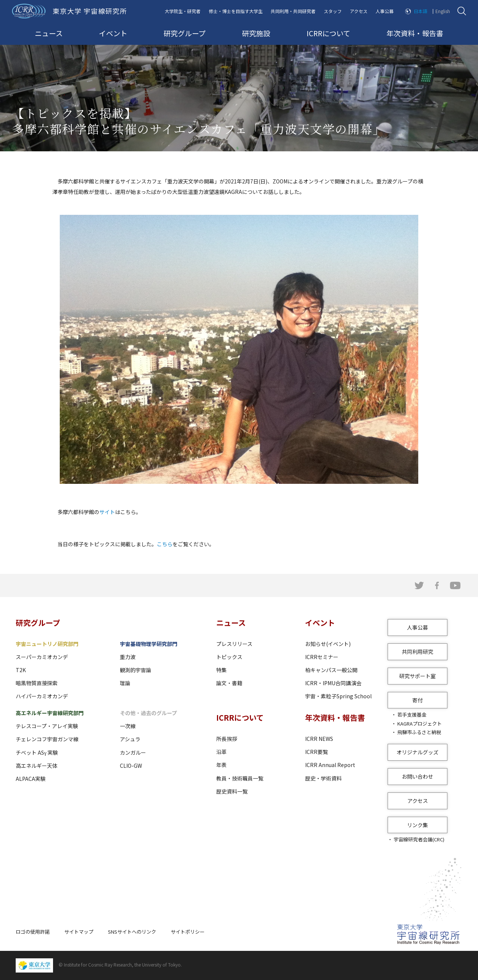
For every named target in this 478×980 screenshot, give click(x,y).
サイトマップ (79, 932)
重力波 (128, 657)
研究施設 (256, 33)
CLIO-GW (131, 766)
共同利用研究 (418, 652)
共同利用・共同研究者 (293, 11)
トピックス (229, 657)
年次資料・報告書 (415, 33)
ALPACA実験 (31, 779)
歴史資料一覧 (232, 791)
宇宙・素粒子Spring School (338, 696)
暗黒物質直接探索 (37, 683)
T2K (21, 670)
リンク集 (418, 825)
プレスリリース (234, 644)
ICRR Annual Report (330, 765)
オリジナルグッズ (418, 752)
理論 (125, 683)
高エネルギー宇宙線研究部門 (50, 713)
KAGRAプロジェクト (420, 724)
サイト (107, 512)
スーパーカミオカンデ (42, 657)
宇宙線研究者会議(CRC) (419, 839)
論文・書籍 (229, 683)
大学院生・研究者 (183, 11)
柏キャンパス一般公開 (331, 670)
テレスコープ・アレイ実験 (47, 726)
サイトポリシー (188, 932)
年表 (221, 765)
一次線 (128, 726)
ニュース (49, 33)
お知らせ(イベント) (328, 644)
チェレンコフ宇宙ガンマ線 (47, 739)
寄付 (418, 700)
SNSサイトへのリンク (132, 932)
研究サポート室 (418, 676)
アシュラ (130, 739)
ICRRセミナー (322, 657)
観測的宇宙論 (136, 670)
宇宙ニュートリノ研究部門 (47, 644)
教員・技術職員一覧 (240, 778)
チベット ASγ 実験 (37, 752)
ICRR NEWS (319, 739)
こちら (165, 544)
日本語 (420, 11)
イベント (113, 33)
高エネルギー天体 (37, 766)
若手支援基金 (412, 715)
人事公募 (385, 11)
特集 (221, 670)
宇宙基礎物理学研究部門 (149, 644)
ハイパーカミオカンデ (42, 696)
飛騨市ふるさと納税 (419, 732)
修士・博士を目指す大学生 (236, 11)
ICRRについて (328, 33)
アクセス (359, 11)
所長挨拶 (227, 739)
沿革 (221, 752)
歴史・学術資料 (323, 778)
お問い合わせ (418, 776)
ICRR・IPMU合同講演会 (333, 683)
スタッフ (333, 11)
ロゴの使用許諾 (33, 932)
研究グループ (185, 33)
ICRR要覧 (316, 752)
